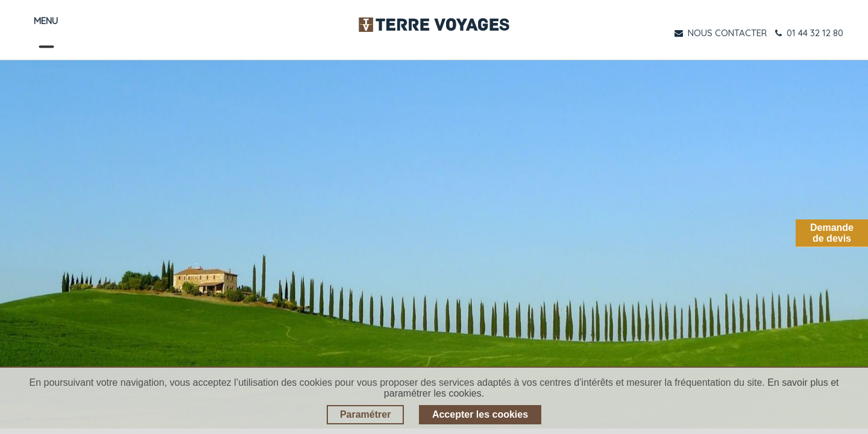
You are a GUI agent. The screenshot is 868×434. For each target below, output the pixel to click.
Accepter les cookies (480, 414)
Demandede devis (832, 233)
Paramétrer (366, 414)
